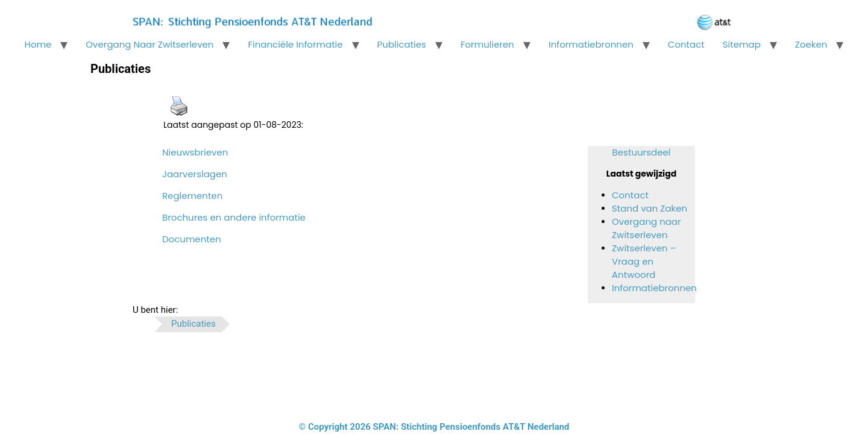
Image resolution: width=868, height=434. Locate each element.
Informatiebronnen (591, 44)
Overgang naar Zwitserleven (149, 44)
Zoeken (811, 44)
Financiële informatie (295, 44)
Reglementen (192, 196)
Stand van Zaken (649, 208)
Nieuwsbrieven (195, 152)
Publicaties (402, 44)
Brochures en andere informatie (234, 217)
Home (38, 44)
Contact (686, 44)
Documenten (192, 239)
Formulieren (487, 44)
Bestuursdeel (642, 152)
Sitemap (742, 44)
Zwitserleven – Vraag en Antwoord (644, 261)
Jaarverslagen (195, 174)
